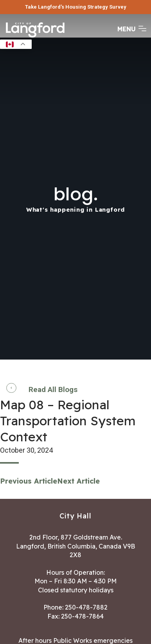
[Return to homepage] (35, 37)
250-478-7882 (86, 607)
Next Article (78, 481)
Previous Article (29, 481)
